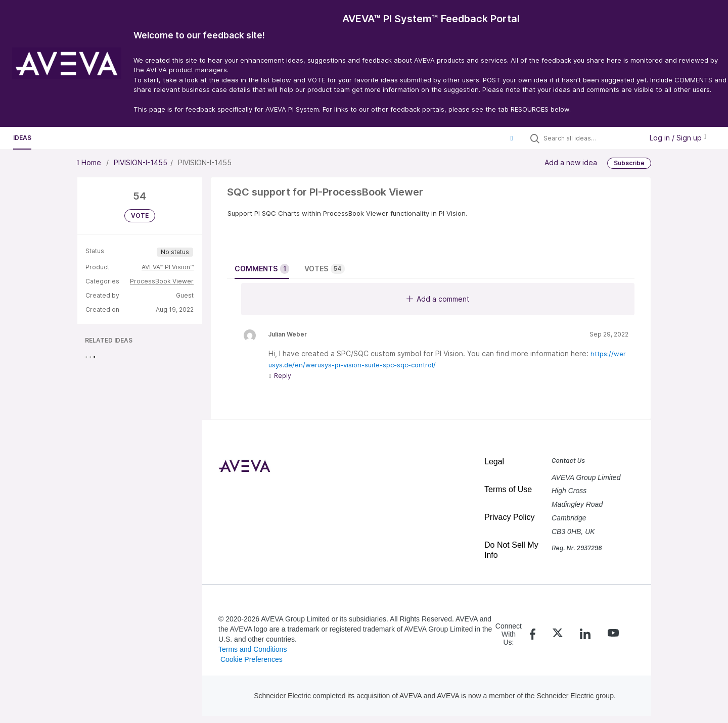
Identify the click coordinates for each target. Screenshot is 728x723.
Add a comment (438, 299)
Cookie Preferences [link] (252, 659)
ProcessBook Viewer (162, 281)
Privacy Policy (510, 517)
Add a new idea (571, 162)
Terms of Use (508, 489)
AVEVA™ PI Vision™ (168, 267)
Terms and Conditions (253, 649)
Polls (109, 138)
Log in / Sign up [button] (678, 138)
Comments (262, 269)
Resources (65, 138)
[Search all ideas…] (590, 138)
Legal (494, 462)
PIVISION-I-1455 (141, 162)
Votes (325, 269)
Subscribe (629, 163)
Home (90, 162)
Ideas (22, 138)
